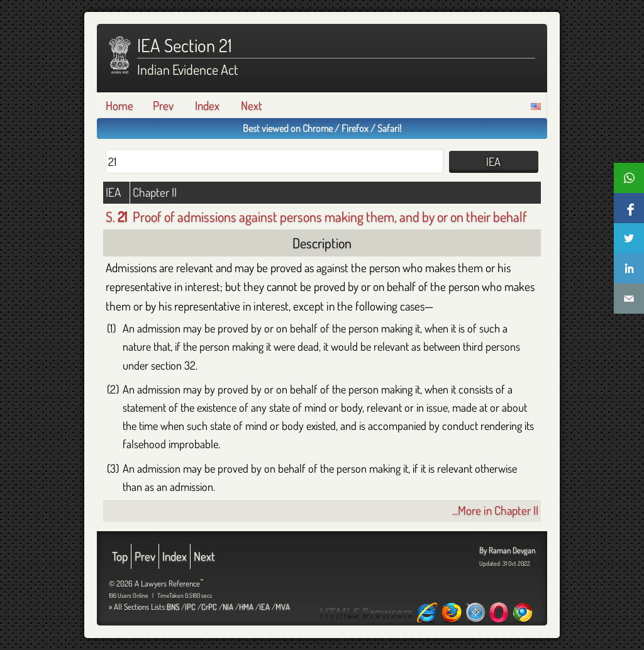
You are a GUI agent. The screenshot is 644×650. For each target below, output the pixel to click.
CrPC (209, 607)
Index (207, 105)
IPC (190, 607)
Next (252, 105)
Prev (163, 105)
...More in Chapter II (495, 510)
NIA (228, 607)
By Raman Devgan (507, 550)
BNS (173, 607)
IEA (264, 607)
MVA (283, 607)
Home (119, 105)
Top (120, 556)
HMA (246, 607)
